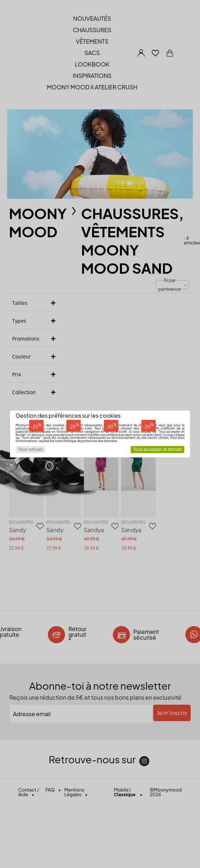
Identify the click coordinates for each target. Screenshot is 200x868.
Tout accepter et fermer (158, 449)
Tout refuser (30, 449)
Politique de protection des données (90, 441)
